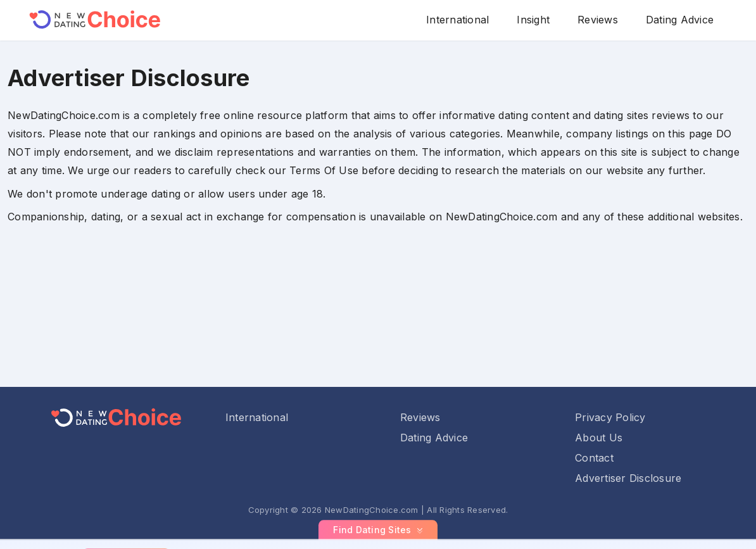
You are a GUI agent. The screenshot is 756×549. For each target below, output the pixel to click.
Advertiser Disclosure (628, 478)
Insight (533, 20)
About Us (599, 438)
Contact (594, 458)
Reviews (598, 20)
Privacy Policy (610, 417)
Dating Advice (680, 20)
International (457, 20)
